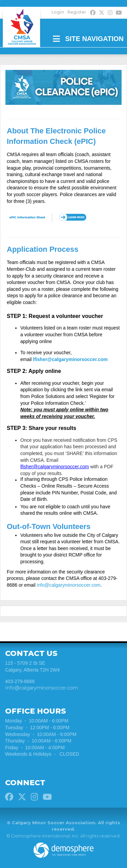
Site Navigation (88, 39)
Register (77, 12)
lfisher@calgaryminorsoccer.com (70, 359)
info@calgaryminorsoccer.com (69, 585)
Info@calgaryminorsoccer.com (41, 688)
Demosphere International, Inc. (45, 836)
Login (58, 12)
